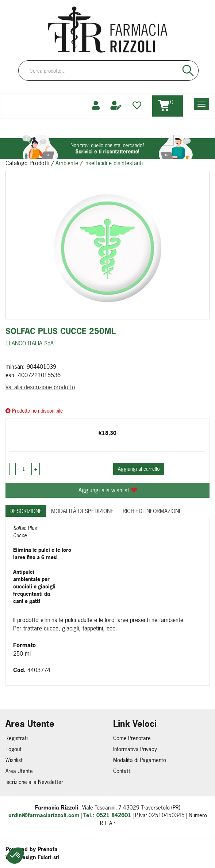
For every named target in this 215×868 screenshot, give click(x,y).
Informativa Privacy (135, 749)
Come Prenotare (132, 738)
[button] (15, 856)
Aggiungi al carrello (139, 469)
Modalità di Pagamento (140, 760)
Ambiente (67, 163)
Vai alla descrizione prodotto (40, 387)
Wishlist (14, 760)
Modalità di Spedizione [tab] (82, 511)
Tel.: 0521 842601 (107, 815)
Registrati (17, 738)
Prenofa (48, 849)
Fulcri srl (49, 857)
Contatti (122, 771)
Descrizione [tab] (26, 511)
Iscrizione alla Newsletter (34, 782)
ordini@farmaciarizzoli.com (44, 815)
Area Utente (19, 771)
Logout (14, 749)
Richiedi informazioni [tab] (151, 511)
